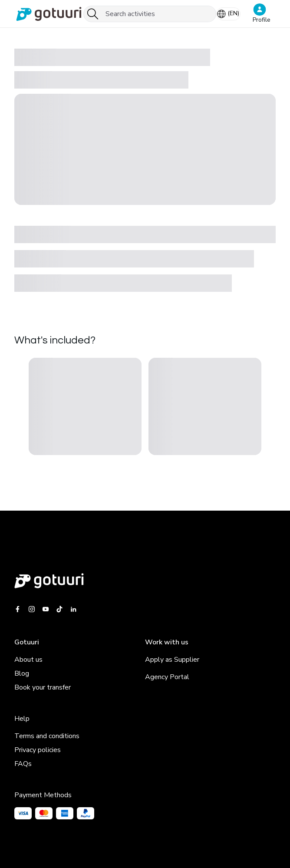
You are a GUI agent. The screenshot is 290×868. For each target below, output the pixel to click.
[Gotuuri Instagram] (32, 609)
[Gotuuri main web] (145, 581)
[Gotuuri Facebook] (19, 609)
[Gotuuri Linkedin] (73, 609)
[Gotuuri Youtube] (46, 609)
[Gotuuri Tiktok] (59, 609)
